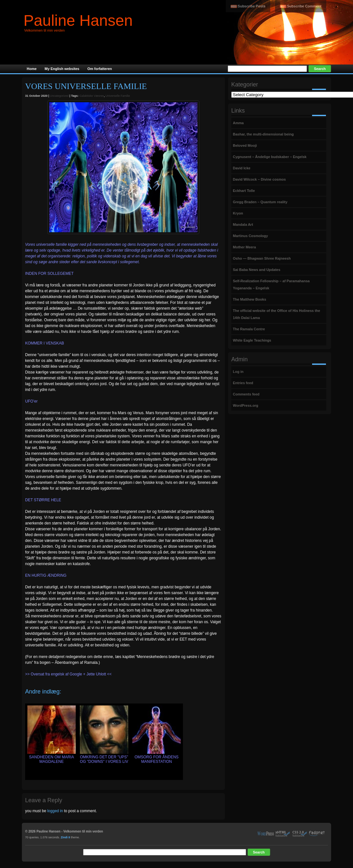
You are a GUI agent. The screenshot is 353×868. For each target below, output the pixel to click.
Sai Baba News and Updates (257, 270)
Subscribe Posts (252, 6)
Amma (238, 123)
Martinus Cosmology (250, 236)
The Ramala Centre (249, 329)
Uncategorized (59, 96)
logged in (55, 811)
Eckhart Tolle (244, 191)
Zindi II (66, 837)
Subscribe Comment (304, 6)
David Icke (242, 168)
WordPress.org (246, 405)
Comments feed (246, 394)
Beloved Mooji (245, 145)
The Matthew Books (249, 299)
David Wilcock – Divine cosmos (259, 179)
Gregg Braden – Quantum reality (260, 202)
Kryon (238, 213)
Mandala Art (243, 224)
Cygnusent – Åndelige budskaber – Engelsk (270, 157)
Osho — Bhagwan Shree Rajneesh (262, 258)
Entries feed (243, 383)
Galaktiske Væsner (91, 96)
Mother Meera (244, 247)
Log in (238, 372)
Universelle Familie (118, 96)
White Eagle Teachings (252, 340)
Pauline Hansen (78, 20)
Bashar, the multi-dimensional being (263, 134)
